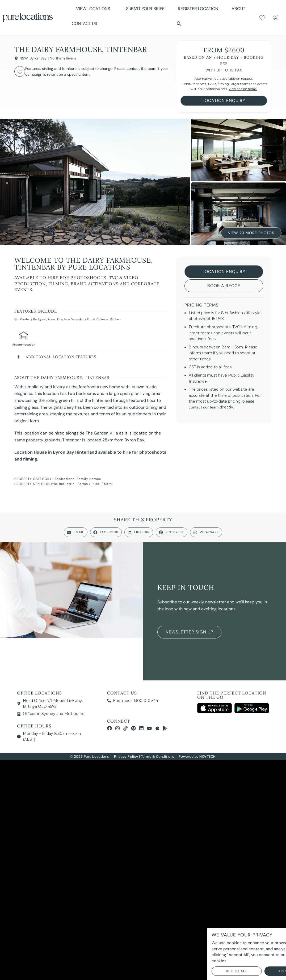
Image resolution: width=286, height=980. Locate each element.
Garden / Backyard (33, 319)
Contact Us (84, 24)
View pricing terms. (243, 89)
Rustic (52, 484)
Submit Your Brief (145, 9)
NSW (24, 58)
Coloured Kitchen (108, 319)
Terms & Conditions (158, 757)
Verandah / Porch (83, 319)
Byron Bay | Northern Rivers (53, 58)
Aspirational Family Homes (78, 479)
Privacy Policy (126, 757)
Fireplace (64, 319)
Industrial (67, 484)
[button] (179, 24)
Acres (52, 319)
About (240, 9)
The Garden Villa (102, 433)
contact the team (141, 69)
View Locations (94, 9)
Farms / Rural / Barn (95, 484)
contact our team (204, 407)
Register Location (198, 9)
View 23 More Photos (251, 233)
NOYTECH (208, 757)
